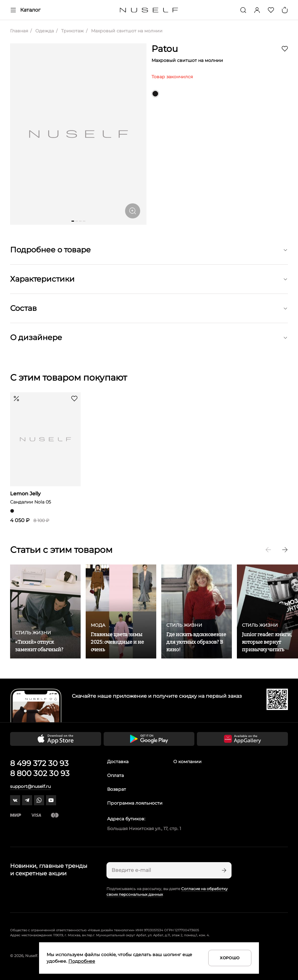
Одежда (44, 31)
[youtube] (51, 800)
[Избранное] (271, 10)
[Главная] (149, 10)
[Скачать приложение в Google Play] (149, 739)
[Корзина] (285, 10)
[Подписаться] (223, 870)
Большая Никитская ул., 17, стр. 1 (144, 829)
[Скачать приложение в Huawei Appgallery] (242, 739)
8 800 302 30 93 (40, 773)
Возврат (117, 789)
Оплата (115, 775)
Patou (165, 49)
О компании (187, 762)
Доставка (118, 762)
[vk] (15, 800)
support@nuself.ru (30, 786)
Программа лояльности (135, 803)
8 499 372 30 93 (39, 763)
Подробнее (82, 961)
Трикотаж (72, 31)
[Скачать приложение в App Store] (56, 739)
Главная (19, 31)
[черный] (155, 94)
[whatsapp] (39, 800)
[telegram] (27, 800)
